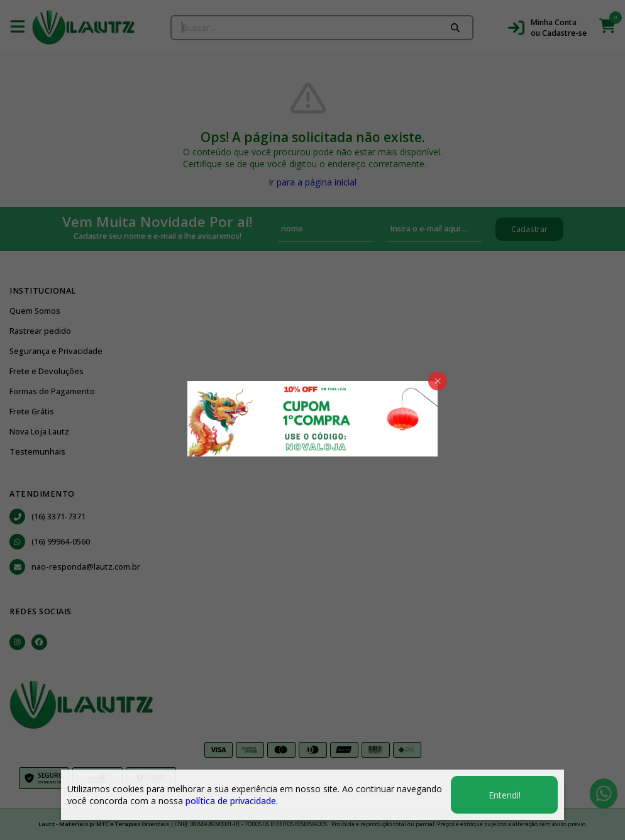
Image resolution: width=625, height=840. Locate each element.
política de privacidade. (232, 801)
